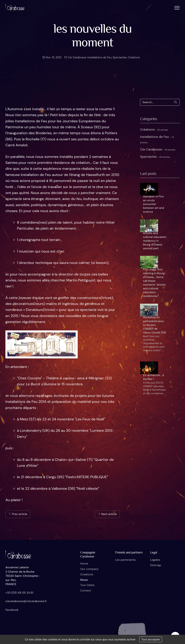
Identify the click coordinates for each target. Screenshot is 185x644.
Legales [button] (155, 560)
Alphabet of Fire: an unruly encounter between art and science (153, 204)
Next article (107, 514)
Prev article (18, 514)
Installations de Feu (99, 60)
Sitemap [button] (156, 565)
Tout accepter (151, 639)
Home (84, 564)
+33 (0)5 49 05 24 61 (19, 593)
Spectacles (120, 60)
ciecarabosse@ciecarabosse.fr (26, 601)
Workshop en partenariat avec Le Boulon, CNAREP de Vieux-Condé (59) (154, 325)
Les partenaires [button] (125, 560)
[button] (177, 8)
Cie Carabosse (77, 60)
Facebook (12, 610)
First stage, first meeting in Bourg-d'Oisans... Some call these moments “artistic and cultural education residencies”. (154, 283)
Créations (134, 60)
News (84, 580)
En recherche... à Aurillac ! (153, 377)
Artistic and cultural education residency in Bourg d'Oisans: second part (155, 241)
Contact (86, 590)
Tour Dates (87, 585)
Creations (87, 574)
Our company (89, 569)
